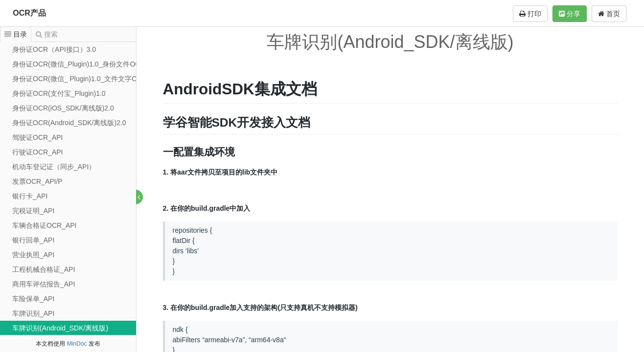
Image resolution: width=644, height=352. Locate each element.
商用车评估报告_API (44, 284)
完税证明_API (33, 211)
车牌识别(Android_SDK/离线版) (60, 328)
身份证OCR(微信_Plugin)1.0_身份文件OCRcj (81, 64)
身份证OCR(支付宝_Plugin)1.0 (59, 93)
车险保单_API (33, 299)
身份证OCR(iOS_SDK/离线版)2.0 (63, 108)
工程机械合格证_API (44, 269)
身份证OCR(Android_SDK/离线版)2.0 (69, 123)
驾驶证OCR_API (37, 137)
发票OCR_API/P (37, 181)
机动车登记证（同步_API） (54, 167)
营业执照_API (33, 255)
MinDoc (77, 344)
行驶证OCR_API (37, 152)
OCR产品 (29, 13)
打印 (530, 14)
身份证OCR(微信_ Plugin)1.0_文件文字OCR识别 (86, 79)
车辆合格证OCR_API (44, 225)
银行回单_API (33, 240)
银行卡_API (30, 196)
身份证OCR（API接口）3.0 (54, 49)
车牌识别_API (33, 313)
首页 (609, 14)
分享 (570, 14)
